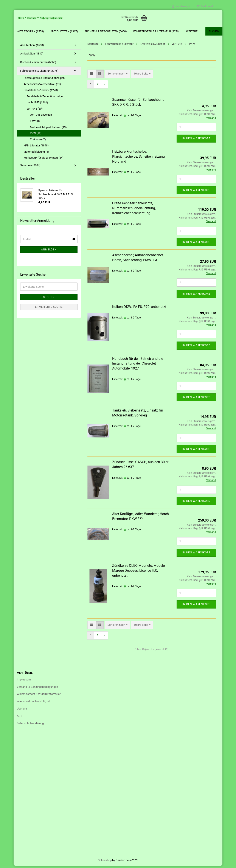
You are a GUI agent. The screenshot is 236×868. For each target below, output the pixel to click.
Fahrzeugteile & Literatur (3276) (156, 31)
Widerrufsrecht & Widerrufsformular (39, 696)
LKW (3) (35, 123)
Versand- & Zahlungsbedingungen (37, 689)
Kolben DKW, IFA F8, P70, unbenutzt (139, 309)
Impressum (24, 682)
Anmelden (49, 252)
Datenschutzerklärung (30, 725)
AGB (19, 718)
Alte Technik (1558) (31, 31)
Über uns (22, 711)
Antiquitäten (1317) (64, 31)
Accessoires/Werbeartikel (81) (42, 86)
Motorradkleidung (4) (36, 154)
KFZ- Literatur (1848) (36, 148)
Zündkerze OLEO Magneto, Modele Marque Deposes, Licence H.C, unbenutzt (138, 573)
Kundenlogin (181, 6)
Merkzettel (205, 6)
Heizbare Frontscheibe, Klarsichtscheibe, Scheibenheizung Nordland (138, 159)
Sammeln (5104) (30, 167)
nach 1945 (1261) (37, 105)
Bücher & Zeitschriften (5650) (106, 31)
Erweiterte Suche (49, 309)
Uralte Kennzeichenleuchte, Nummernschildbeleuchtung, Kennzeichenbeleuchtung (134, 210)
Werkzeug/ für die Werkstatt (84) (43, 160)
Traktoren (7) (38, 142)
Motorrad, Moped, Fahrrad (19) (48, 129)
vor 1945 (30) (35, 111)
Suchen (214, 31)
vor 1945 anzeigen (41, 117)
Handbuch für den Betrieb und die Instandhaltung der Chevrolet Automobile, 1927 (138, 366)
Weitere (192, 31)
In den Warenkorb (196, 141)
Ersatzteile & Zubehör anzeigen (45, 99)
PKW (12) (36, 135)
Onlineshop (105, 862)
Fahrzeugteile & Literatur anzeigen (44, 80)
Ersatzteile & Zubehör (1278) (41, 92)
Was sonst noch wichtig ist (33, 703)
